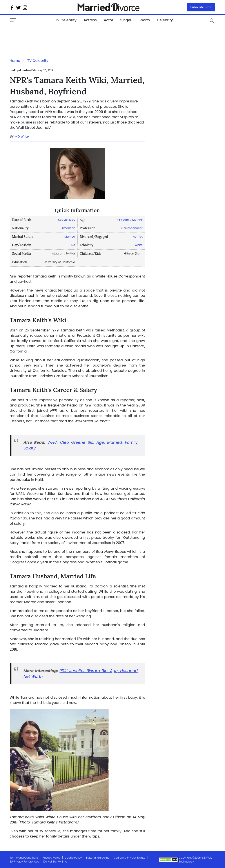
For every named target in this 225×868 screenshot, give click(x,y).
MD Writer (22, 136)
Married (70, 237)
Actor (108, 20)
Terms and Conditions (24, 858)
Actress (90, 20)
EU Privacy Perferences (24, 862)
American (68, 228)
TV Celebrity (66, 20)
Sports (144, 20)
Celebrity (165, 20)
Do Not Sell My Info (55, 862)
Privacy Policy (52, 858)
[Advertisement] (45, 35)
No (73, 245)
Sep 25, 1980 (67, 220)
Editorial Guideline (98, 858)
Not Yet (138, 237)
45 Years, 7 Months (130, 220)
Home (15, 61)
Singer (126, 20)
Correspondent (132, 228)
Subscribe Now (201, 7)
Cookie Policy (73, 858)
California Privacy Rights (129, 858)
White (139, 245)
